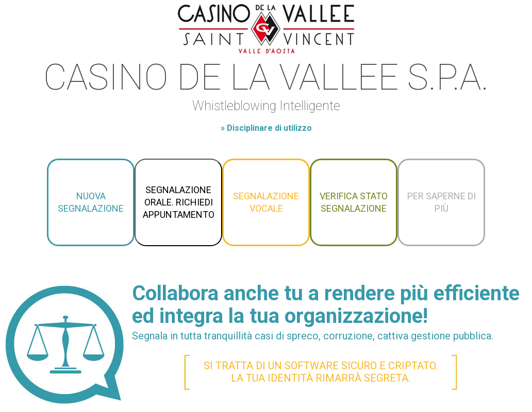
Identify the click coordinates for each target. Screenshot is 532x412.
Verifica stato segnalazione (354, 202)
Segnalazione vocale (266, 202)
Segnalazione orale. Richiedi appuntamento (179, 202)
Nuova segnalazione (91, 202)
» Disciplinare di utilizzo (266, 128)
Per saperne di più (442, 202)
